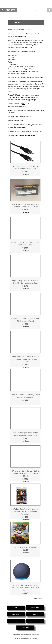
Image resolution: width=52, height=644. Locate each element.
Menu (14, 22)
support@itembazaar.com (17, 106)
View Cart (11, 10)
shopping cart (37, 131)
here (24, 104)
